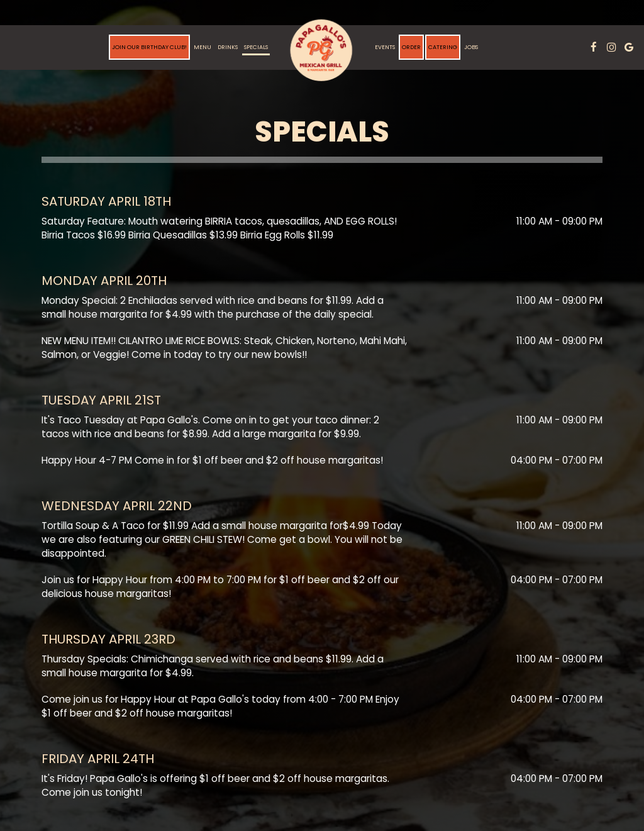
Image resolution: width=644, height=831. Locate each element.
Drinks (228, 47)
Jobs (471, 47)
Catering (443, 47)
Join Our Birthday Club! (149, 47)
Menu (203, 47)
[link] (321, 50)
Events (385, 47)
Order (411, 47)
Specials (256, 47)
